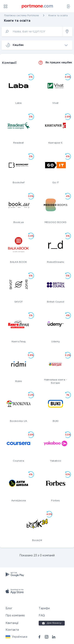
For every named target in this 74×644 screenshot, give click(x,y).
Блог (9, 608)
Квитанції (12, 623)
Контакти (12, 630)
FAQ (42, 616)
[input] (32, 32)
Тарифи (44, 608)
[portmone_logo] (37, 6)
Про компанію (15, 616)
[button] (16, 637)
